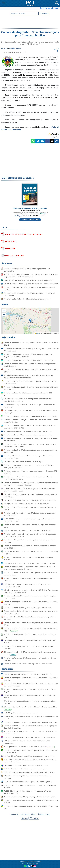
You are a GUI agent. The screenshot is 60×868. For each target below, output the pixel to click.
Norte (25, 818)
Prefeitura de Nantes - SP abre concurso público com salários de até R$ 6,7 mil (31, 624)
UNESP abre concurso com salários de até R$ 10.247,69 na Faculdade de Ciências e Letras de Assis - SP (31, 591)
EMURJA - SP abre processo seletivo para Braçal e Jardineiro (26, 504)
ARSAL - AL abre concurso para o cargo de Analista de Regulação (28, 782)
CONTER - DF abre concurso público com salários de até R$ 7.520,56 (29, 772)
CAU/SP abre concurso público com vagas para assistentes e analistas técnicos (30, 647)
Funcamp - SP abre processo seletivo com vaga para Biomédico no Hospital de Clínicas (29, 457)
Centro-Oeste (43, 814)
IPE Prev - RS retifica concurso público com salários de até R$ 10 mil (29, 756)
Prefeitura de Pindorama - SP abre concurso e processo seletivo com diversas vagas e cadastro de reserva (29, 568)
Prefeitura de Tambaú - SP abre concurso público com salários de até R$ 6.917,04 (31, 371)
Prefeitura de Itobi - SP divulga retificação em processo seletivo (28, 608)
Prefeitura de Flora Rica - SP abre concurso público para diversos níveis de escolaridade (31, 382)
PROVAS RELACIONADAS (15, 256)
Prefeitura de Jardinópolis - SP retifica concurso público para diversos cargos (30, 636)
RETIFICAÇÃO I (11, 241)
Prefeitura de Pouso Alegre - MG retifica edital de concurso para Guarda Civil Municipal (31, 733)
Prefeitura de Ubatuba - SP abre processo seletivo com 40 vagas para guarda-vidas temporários (30, 535)
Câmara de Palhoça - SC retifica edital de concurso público (26, 765)
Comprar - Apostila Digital (30, 220)
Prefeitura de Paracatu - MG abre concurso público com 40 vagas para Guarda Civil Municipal (30, 727)
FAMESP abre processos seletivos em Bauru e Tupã (23, 462)
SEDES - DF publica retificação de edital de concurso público (27, 769)
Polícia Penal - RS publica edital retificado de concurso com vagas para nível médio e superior (31, 761)
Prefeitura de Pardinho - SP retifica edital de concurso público (27, 299)
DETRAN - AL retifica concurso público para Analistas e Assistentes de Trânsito (30, 786)
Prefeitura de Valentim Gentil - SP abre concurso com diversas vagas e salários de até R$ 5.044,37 (30, 445)
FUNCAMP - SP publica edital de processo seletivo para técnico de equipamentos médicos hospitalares (29, 377)
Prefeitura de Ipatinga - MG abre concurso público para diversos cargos (31, 722)
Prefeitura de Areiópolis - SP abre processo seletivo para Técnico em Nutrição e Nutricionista (30, 466)
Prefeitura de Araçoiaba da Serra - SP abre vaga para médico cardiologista (27, 270)
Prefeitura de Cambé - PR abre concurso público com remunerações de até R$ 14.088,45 (31, 751)
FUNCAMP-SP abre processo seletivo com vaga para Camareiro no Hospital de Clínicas (29, 520)
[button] (3, 3)
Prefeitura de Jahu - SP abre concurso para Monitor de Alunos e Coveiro (31, 416)
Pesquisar (44, 13)
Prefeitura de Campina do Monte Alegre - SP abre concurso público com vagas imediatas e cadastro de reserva (31, 276)
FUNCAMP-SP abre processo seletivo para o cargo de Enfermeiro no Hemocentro (29, 406)
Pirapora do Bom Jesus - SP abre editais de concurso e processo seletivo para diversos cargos (31, 612)
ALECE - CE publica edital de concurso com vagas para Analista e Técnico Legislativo (28, 792)
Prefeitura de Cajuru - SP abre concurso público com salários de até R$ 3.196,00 (30, 472)
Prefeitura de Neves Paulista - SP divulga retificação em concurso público (28, 559)
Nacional (15, 814)
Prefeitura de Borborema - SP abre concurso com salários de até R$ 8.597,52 (29, 580)
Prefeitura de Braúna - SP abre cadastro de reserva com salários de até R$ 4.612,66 (31, 451)
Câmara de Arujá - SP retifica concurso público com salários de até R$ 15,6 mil (30, 641)
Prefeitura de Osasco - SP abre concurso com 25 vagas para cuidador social (30, 526)
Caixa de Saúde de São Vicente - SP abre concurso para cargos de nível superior (30, 618)
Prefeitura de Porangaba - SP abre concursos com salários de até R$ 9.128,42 (29, 288)
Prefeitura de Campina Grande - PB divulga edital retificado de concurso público (31, 801)
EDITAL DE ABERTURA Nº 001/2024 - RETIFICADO (24, 234)
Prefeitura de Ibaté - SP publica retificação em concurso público (28, 664)
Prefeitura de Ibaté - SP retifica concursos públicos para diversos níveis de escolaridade (31, 574)
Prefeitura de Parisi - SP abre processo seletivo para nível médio (28, 435)
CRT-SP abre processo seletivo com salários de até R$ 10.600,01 (28, 531)
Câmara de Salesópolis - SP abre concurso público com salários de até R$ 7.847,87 (30, 412)
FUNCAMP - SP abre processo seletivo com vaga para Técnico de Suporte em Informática (31, 440)
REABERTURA (10, 249)
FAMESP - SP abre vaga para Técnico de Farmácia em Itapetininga (29, 280)
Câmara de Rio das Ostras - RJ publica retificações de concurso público (30, 708)
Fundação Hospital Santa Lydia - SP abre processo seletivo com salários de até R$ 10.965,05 (31, 421)
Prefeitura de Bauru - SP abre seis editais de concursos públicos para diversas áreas (30, 597)
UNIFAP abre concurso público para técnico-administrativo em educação (28, 777)
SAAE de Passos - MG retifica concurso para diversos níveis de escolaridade (27, 742)
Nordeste (34, 818)
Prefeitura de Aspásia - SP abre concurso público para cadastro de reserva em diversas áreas (29, 478)
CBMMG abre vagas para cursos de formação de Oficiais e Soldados (29, 737)
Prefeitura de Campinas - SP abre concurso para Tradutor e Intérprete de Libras (30, 659)
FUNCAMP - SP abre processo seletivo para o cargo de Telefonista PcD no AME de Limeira (31, 350)
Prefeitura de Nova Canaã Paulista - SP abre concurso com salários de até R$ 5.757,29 (30, 514)
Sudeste (25, 814)
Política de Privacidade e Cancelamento (30, 861)
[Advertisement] (30, 22)
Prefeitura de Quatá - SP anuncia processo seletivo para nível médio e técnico (30, 508)
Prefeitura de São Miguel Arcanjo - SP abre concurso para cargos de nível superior (29, 294)
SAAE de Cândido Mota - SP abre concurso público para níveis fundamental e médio (27, 585)
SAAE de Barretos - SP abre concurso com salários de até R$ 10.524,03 (30, 563)
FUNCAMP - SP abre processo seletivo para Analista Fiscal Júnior (28, 431)
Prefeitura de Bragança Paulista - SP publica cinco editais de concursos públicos (31, 603)
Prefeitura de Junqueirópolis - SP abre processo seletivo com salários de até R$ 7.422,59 (31, 388)
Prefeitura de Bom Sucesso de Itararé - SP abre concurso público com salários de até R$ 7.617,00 (30, 427)
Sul (33, 814)
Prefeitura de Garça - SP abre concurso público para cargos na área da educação (30, 541)
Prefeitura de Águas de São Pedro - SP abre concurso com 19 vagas (29, 360)
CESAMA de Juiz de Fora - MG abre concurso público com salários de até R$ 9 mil (31, 717)
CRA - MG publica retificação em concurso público (23, 713)
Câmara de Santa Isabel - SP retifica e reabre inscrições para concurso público (30, 653)
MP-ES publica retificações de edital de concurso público (29, 747)
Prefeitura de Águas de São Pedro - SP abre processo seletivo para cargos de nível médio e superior (29, 356)
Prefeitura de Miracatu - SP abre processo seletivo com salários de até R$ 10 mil (31, 344)
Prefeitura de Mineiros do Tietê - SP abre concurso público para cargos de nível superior (31, 365)
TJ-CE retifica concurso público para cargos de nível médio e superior (30, 797)
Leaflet (38, 333)
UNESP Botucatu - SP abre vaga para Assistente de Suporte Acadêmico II (31, 284)
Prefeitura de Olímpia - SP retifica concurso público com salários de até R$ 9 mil (31, 630)
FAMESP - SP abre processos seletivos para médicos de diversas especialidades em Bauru (28, 400)
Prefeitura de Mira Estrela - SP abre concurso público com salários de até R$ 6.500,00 (30, 547)
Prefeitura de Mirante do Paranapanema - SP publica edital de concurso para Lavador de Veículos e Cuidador (31, 484)
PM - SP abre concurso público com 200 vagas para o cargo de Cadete (30, 500)
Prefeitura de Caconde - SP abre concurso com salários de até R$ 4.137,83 (28, 394)
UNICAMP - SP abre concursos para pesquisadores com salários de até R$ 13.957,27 (30, 496)
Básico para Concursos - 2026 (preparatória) (30, 208)
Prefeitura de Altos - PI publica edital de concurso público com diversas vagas (31, 807)
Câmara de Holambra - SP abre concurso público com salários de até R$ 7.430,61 (31, 553)
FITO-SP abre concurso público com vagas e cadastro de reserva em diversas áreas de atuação (29, 490)
